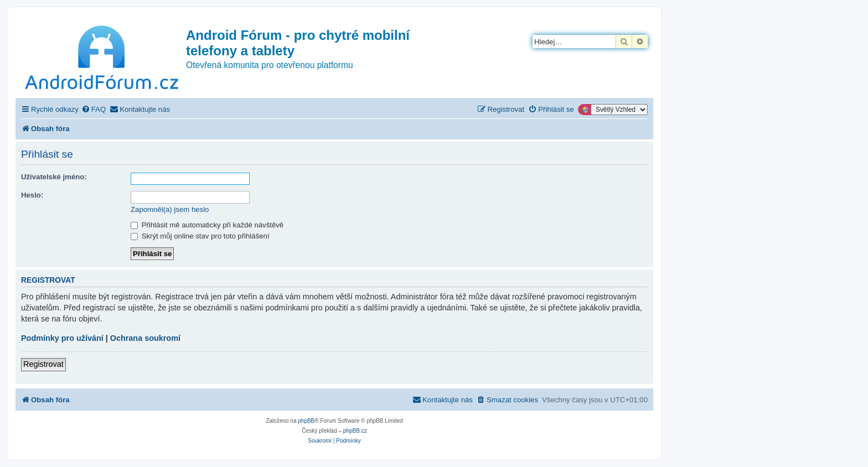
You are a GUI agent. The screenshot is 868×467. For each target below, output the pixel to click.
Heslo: (32, 195)
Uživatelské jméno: (54, 177)
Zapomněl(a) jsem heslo (170, 209)
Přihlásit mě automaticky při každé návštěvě (207, 225)
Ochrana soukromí (145, 338)
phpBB (306, 421)
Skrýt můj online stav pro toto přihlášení (200, 236)
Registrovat (43, 364)
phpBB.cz (355, 431)
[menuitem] (94, 109)
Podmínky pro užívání (62, 338)
